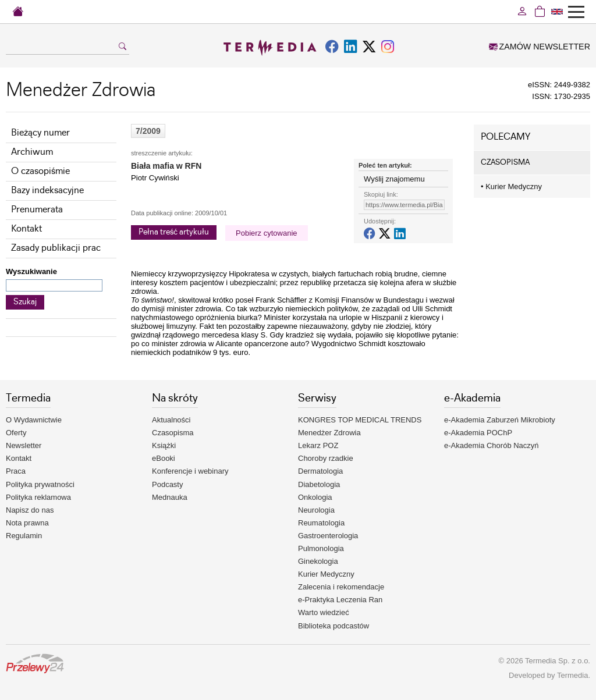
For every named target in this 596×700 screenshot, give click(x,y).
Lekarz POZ (318, 445)
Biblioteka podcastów (334, 626)
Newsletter (24, 445)
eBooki (164, 458)
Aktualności (171, 420)
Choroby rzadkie (326, 458)
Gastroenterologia (328, 536)
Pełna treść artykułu (174, 232)
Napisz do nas (30, 510)
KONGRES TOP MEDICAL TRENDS (360, 420)
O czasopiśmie (40, 171)
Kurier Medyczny (511, 186)
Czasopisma (173, 433)
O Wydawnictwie (34, 420)
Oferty (16, 433)
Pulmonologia (321, 548)
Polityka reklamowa (38, 497)
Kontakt (26, 229)
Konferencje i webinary (190, 471)
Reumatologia (321, 523)
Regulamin (24, 536)
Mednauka (170, 497)
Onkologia (315, 497)
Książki (164, 445)
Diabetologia (319, 484)
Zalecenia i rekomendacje (341, 587)
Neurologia (316, 510)
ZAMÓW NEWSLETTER (540, 47)
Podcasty (167, 484)
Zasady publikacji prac (56, 248)
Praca (16, 471)
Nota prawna (27, 523)
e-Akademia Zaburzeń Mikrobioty (500, 420)
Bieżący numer (40, 133)
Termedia (572, 675)
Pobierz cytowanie (267, 233)
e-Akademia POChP (478, 433)
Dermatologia (320, 471)
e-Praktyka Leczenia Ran (340, 600)
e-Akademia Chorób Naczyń (492, 445)
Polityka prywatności (40, 484)
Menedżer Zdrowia (329, 433)
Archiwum (32, 152)
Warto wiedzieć (324, 612)
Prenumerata (37, 210)
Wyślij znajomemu (394, 179)
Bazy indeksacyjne (47, 191)
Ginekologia (318, 561)
